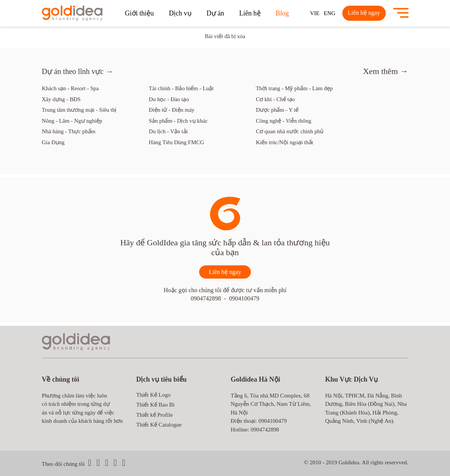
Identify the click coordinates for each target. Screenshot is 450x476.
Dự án (216, 13)
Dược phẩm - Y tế (277, 110)
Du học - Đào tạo (169, 99)
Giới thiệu (140, 13)
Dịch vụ (180, 13)
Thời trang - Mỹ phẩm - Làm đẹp (294, 88)
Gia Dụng (53, 142)
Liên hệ (250, 13)
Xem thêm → (386, 71)
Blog (282, 13)
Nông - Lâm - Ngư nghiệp (72, 121)
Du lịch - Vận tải (168, 131)
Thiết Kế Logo (154, 395)
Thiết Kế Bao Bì (155, 405)
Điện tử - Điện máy (172, 110)
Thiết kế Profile (155, 415)
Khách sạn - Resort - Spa (70, 88)
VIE (315, 13)
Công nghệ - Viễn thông (284, 121)
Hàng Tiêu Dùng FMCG (176, 142)
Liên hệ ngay (364, 13)
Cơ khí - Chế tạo (275, 99)
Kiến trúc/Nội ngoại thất (285, 142)
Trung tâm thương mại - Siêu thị (79, 110)
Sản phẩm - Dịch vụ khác (178, 121)
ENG (330, 13)
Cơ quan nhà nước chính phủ (290, 131)
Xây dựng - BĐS (61, 99)
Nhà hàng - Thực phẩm (69, 131)
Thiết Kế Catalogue (159, 425)
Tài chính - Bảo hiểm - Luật (181, 88)
